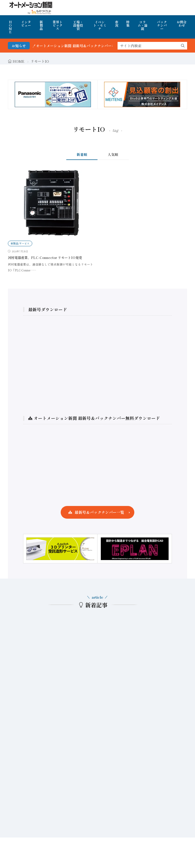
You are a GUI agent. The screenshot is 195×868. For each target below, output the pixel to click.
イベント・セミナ (100, 25)
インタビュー (26, 24)
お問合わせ (182, 24)
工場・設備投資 (78, 25)
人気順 (113, 154)
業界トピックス (58, 25)
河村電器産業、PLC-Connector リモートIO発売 (45, 258)
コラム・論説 (143, 25)
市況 (117, 24)
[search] (183, 46)
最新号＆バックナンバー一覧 (99, 512)
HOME (10, 27)
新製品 (41, 25)
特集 (128, 24)
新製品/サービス (20, 243)
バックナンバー (162, 25)
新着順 (82, 154)
